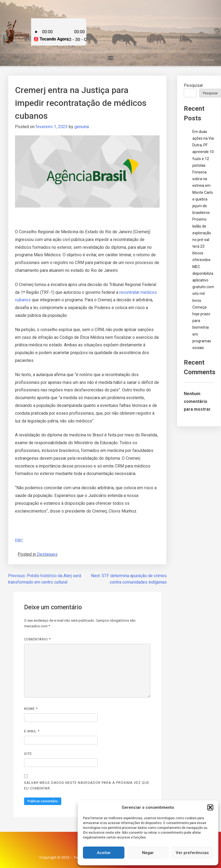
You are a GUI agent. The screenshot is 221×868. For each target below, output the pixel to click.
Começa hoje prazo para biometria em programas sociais (202, 327)
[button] (210, 807)
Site (28, 754)
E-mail (32, 731)
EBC (19, 541)
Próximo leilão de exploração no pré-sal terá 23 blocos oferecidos (202, 240)
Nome (31, 709)
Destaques (47, 554)
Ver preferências (192, 853)
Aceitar (104, 853)
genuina (82, 127)
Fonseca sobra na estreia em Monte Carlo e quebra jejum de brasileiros (203, 192)
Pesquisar (193, 85)
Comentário (37, 639)
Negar (148, 853)
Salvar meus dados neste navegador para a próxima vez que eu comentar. (87, 785)
